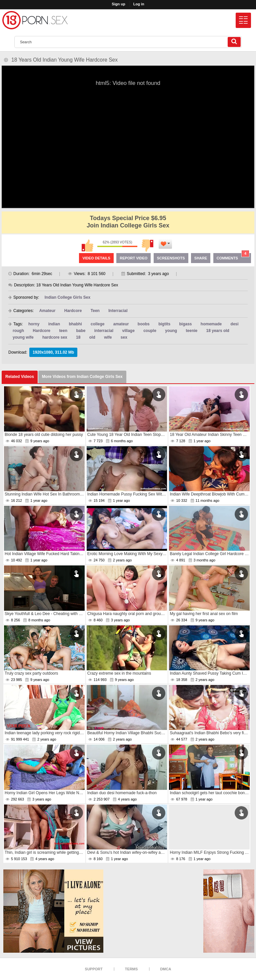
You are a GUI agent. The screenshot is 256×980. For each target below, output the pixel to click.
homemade (211, 324)
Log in (139, 4)
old (92, 337)
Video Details (96, 258)
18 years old (218, 331)
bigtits (164, 324)
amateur (121, 324)
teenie (192, 331)
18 (78, 337)
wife (108, 337)
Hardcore (73, 311)
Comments (233, 257)
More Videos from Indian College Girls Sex (82, 377)
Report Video (133, 258)
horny (34, 324)
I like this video (87, 245)
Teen (95, 311)
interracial (104, 331)
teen (63, 331)
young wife (23, 337)
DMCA (165, 969)
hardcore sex (55, 337)
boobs (144, 324)
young (171, 331)
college (97, 324)
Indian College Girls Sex (67, 297)
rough (18, 331)
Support (94, 969)
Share (201, 258)
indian (54, 324)
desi (235, 324)
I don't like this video (147, 245)
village (128, 331)
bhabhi (75, 324)
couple (150, 331)
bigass (185, 324)
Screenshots (171, 258)
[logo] (35, 20)
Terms (131, 969)
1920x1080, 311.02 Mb (53, 352)
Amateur (47, 311)
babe (81, 331)
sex (124, 337)
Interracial (118, 311)
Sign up (118, 4)
